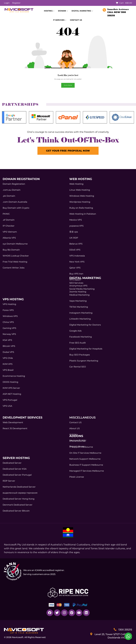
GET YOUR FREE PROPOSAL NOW (68, 151)
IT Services (60, 20)
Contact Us (76, 20)
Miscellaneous (82, 418)
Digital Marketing (82, 11)
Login (7, 3)
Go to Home (68, 85)
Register (16, 3)
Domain (63, 11)
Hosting (49, 11)
